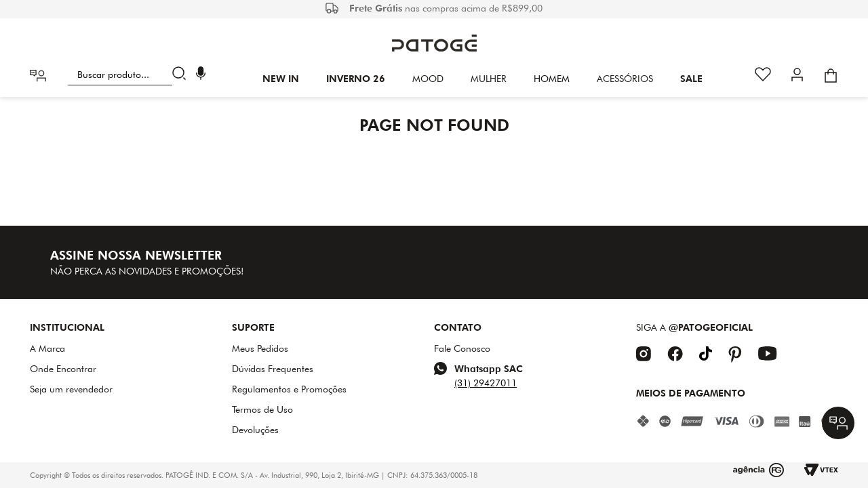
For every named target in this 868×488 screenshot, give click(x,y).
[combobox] (129, 75)
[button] (201, 75)
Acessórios (625, 79)
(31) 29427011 (486, 383)
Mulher (489, 79)
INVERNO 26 (356, 79)
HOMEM (552, 79)
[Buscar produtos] (182, 75)
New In (281, 79)
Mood (428, 79)
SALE (691, 79)
